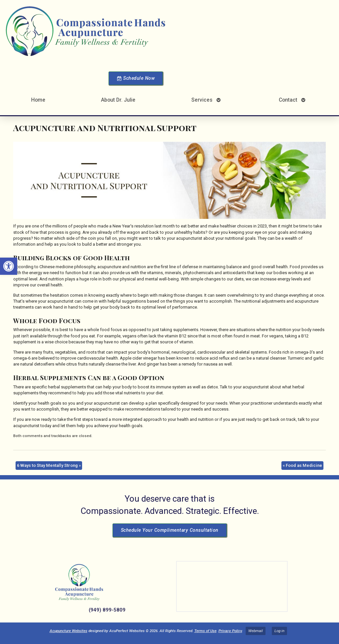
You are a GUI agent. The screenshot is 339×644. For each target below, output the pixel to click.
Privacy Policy (230, 631)
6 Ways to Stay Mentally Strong (49, 465)
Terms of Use (205, 631)
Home (38, 100)
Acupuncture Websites (69, 631)
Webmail (256, 631)
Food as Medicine (302, 465)
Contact (288, 100)
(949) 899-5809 (107, 610)
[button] (9, 266)
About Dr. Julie (118, 100)
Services (202, 100)
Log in (279, 631)
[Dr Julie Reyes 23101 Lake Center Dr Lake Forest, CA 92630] (232, 586)
